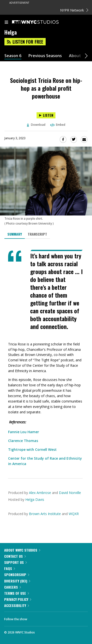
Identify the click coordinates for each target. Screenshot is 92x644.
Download (36, 125)
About (75, 56)
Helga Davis (35, 499)
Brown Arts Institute (45, 514)
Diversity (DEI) (17, 581)
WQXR (74, 514)
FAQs (10, 568)
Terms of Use (17, 593)
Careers (13, 587)
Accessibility (17, 605)
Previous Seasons (45, 56)
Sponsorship (17, 575)
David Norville (70, 493)
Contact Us (15, 556)
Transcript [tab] (37, 234)
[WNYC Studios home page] (41, 22)
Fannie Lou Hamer (24, 432)
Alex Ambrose (40, 493)
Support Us (15, 562)
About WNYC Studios (22, 550)
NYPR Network (74, 10)
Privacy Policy (18, 599)
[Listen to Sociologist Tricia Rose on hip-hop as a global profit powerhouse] (46, 115)
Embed (57, 125)
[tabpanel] (46, 358)
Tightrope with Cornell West (32, 449)
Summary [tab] (15, 234)
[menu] (6, 23)
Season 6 (13, 56)
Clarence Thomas (23, 441)
